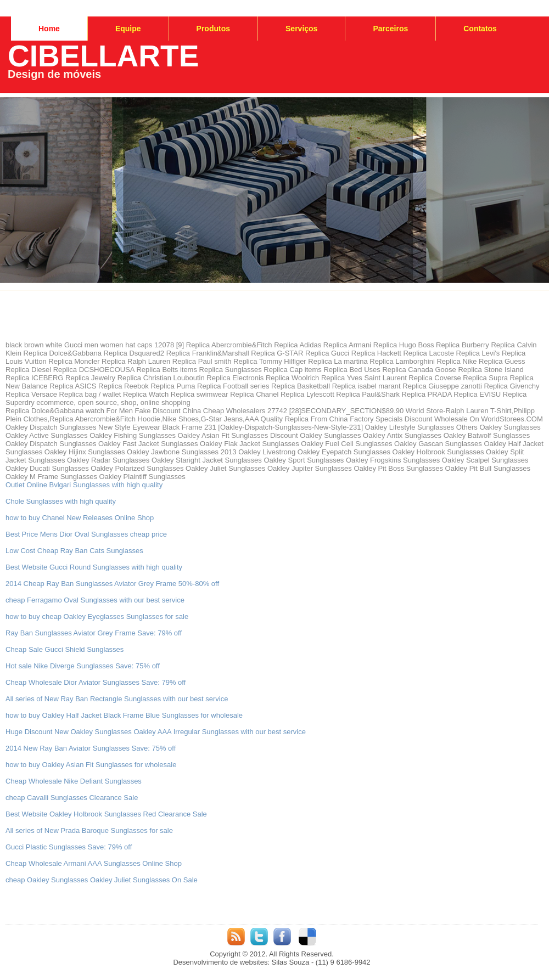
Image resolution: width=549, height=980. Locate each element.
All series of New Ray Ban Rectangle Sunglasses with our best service (117, 699)
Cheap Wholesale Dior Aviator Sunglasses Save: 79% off (96, 682)
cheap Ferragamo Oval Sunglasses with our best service (95, 600)
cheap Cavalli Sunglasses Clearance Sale (72, 798)
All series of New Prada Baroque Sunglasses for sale (89, 830)
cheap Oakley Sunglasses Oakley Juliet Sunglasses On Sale (102, 880)
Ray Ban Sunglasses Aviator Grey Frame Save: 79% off (94, 633)
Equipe (128, 29)
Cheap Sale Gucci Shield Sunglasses (65, 649)
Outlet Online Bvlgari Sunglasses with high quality (84, 485)
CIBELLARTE (103, 56)
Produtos (213, 29)
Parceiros (390, 29)
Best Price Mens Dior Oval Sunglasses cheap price (86, 534)
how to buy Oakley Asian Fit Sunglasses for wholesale (91, 765)
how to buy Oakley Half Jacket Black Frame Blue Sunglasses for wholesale (124, 715)
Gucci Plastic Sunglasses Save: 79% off (69, 847)
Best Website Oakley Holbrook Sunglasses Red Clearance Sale (106, 814)
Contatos (480, 29)
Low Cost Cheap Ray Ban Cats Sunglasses (74, 551)
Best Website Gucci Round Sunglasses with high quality (94, 567)
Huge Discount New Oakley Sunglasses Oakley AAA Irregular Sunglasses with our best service (156, 732)
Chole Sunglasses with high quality (61, 501)
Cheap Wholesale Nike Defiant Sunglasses (74, 781)
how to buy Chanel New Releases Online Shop (80, 518)
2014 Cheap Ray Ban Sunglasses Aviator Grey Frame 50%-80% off (112, 584)
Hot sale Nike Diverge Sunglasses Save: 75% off (83, 666)
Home (49, 29)
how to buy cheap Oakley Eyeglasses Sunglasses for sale (97, 616)
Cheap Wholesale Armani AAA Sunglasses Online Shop (94, 863)
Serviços (301, 29)
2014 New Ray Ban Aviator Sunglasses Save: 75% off (91, 748)
